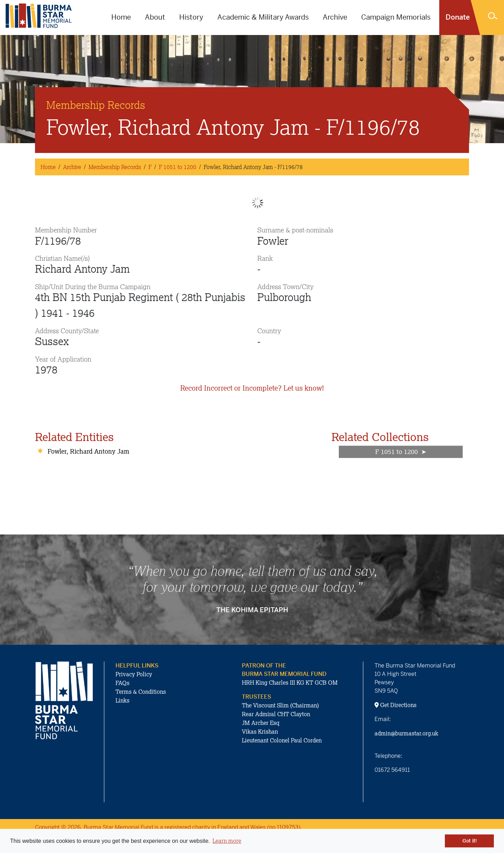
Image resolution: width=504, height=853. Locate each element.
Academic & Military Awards (263, 17)
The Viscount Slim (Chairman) (280, 705)
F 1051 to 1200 (178, 167)
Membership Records (115, 167)
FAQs (122, 683)
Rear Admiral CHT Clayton (276, 714)
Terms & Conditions (141, 692)
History (191, 17)
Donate (458, 17)
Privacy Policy (134, 674)
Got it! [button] (470, 841)
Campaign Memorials (396, 17)
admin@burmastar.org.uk (406, 733)
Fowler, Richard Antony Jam (88, 451)
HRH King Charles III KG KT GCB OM (290, 683)
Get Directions (395, 705)
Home (121, 17)
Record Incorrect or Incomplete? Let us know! (252, 388)
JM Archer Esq (261, 723)
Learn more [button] (227, 841)
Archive (335, 17)
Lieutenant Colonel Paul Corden (282, 740)
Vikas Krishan (260, 732)
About (155, 17)
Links (122, 700)
